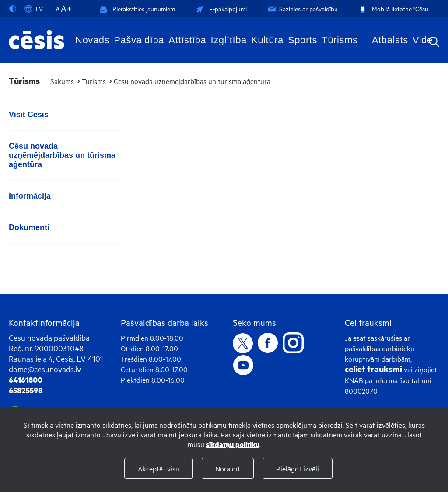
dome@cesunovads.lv (45, 369)
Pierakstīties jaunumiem (137, 9)
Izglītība (229, 40)
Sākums (62, 81)
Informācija (30, 196)
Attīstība (187, 40)
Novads (92, 40)
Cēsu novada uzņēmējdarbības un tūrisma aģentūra (192, 81)
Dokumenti (29, 227)
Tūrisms (339, 40)
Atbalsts (390, 40)
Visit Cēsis (29, 115)
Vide (423, 40)
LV (34, 9)
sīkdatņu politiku (233, 444)
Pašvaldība (139, 40)
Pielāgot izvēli (297, 468)
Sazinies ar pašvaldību (302, 9)
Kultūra (267, 40)
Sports (303, 40)
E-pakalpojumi (220, 9)
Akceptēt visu (159, 468)
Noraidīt (228, 468)
